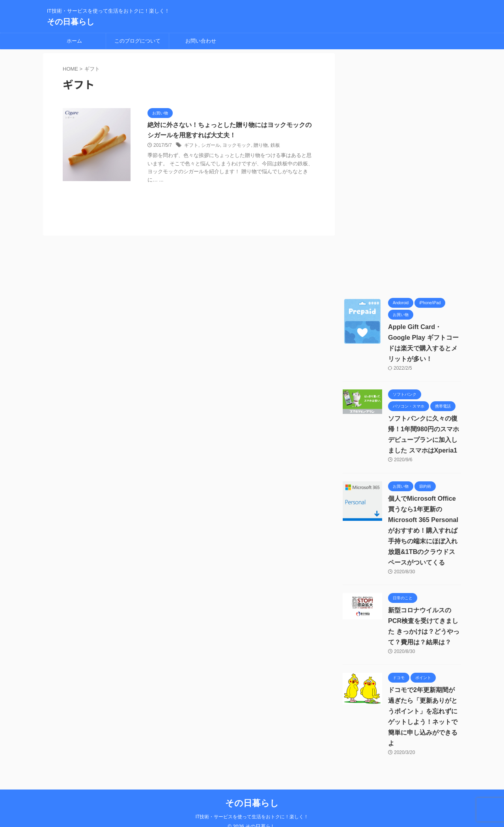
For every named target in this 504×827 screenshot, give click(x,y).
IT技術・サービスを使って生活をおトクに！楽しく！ (252, 806)
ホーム (74, 41)
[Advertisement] (402, 172)
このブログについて (137, 41)
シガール (211, 146)
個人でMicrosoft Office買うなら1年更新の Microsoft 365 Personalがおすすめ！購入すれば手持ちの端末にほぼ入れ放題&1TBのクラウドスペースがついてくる (423, 530)
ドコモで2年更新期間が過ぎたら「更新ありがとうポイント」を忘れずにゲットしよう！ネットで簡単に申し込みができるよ (425, 711)
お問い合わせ (201, 41)
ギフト (191, 146)
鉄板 (275, 146)
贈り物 (261, 146)
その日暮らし (71, 22)
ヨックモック (237, 146)
